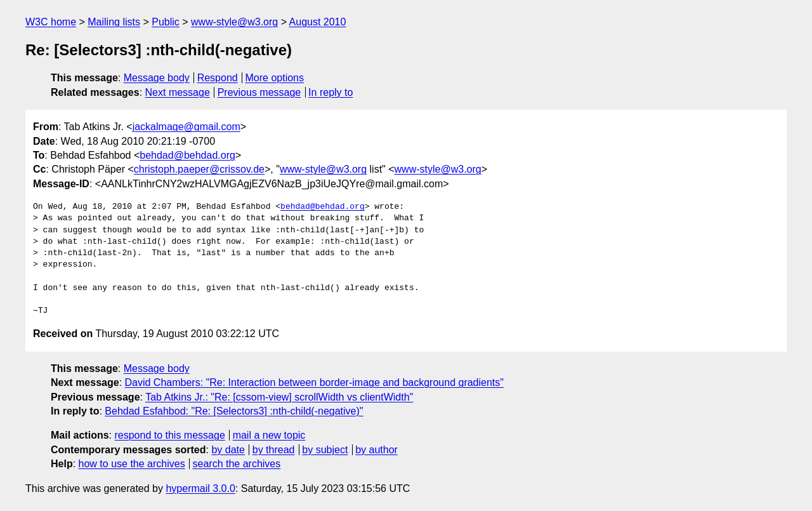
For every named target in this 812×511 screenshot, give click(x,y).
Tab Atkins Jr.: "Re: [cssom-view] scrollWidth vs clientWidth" (279, 397)
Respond (218, 78)
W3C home (51, 22)
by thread (274, 450)
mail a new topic (269, 435)
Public (166, 22)
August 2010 (318, 22)
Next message (178, 92)
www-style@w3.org (234, 22)
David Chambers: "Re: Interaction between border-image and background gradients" (314, 382)
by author (377, 450)
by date (228, 450)
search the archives (237, 464)
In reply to (331, 92)
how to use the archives (132, 464)
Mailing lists (114, 22)
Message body (157, 78)
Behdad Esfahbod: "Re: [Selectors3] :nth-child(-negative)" (234, 411)
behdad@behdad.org (187, 155)
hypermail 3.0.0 (200, 488)
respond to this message (169, 435)
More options (275, 78)
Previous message (259, 92)
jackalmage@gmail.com (187, 127)
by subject (325, 450)
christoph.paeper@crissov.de (199, 169)
